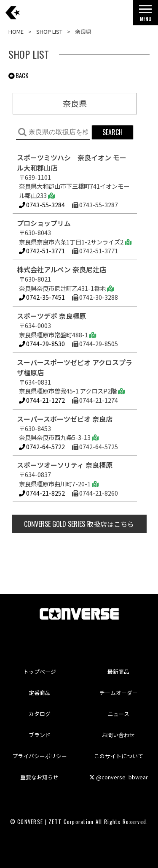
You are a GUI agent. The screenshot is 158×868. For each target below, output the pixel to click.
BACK (18, 75)
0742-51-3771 (42, 251)
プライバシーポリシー (40, 756)
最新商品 (118, 671)
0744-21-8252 (42, 493)
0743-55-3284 (42, 205)
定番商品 (40, 693)
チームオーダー (119, 693)
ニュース (119, 714)
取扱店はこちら (79, 524)
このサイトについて (119, 756)
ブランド (40, 735)
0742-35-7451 (42, 297)
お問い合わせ (118, 735)
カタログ (40, 714)
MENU (145, 15)
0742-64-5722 (42, 446)
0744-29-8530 (42, 343)
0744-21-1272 (42, 400)
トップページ (40, 671)
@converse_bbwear (119, 777)
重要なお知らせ (39, 777)
